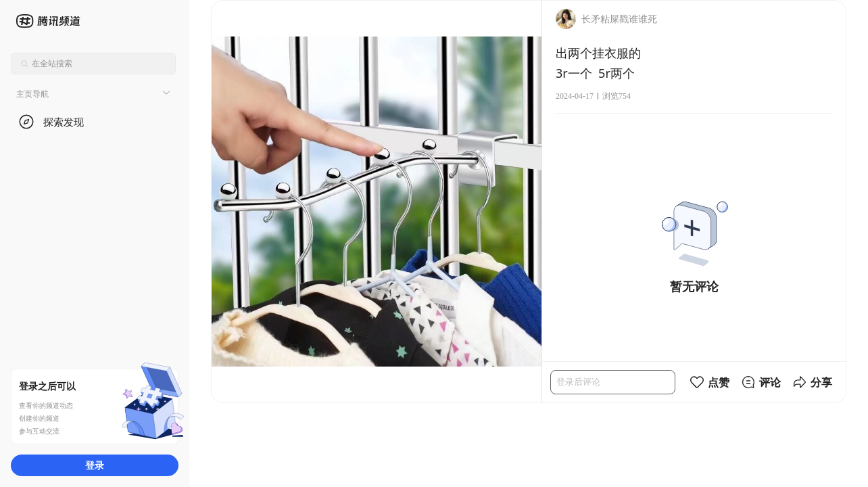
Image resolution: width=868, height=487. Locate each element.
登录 (95, 465)
